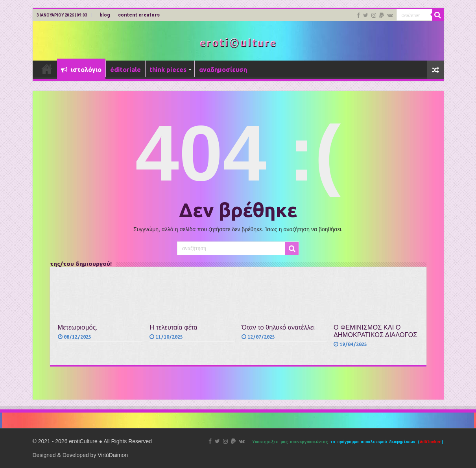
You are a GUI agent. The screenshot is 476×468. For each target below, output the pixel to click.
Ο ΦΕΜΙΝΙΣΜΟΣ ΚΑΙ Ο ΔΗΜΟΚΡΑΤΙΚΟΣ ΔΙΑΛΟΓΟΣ (375, 331)
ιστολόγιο (81, 70)
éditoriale (125, 70)
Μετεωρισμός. (78, 327)
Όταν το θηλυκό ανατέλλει (278, 327)
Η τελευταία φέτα (173, 327)
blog (105, 15)
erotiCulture (84, 441)
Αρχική (47, 69)
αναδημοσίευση (223, 70)
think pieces (168, 70)
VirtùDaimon (113, 455)
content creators (139, 15)
